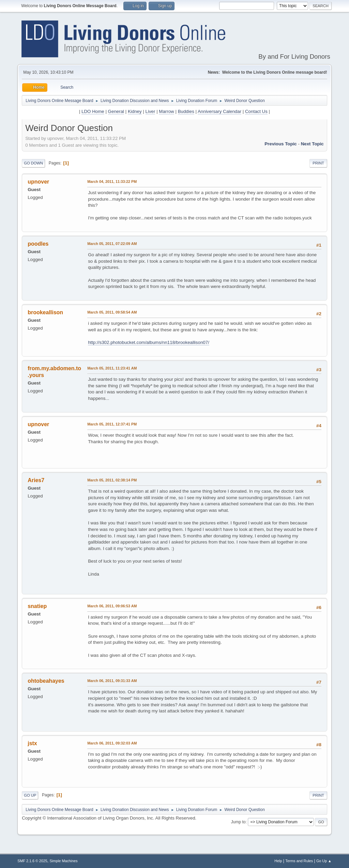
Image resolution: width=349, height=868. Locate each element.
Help (278, 861)
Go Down (33, 163)
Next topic (312, 144)
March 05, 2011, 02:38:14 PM (112, 480)
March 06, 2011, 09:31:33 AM (112, 681)
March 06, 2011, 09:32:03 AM (112, 743)
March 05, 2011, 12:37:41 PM (112, 424)
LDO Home (93, 111)
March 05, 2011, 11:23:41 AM (112, 368)
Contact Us (256, 111)
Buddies (186, 111)
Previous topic (281, 144)
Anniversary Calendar (219, 111)
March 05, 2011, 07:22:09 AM (112, 244)
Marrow (166, 111)
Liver (150, 111)
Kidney (135, 111)
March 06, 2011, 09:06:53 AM (112, 606)
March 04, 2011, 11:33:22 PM (112, 182)
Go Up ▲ (324, 861)
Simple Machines (64, 861)
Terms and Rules (299, 861)
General (116, 111)
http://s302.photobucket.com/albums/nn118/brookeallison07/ (149, 342)
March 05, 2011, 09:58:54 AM (112, 312)
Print (318, 163)
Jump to (238, 822)
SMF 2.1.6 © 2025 (32, 861)
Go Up (30, 795)
